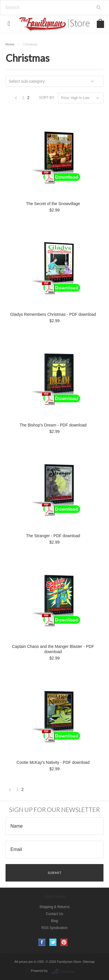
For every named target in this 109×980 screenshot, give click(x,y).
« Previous (16, 99)
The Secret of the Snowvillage (53, 204)
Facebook (42, 942)
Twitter (53, 942)
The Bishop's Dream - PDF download (53, 425)
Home (10, 44)
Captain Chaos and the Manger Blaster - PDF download (53, 649)
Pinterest (64, 942)
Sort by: (47, 98)
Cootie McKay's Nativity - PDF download (53, 762)
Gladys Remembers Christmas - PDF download (53, 314)
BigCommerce (64, 971)
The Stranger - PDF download (53, 536)
